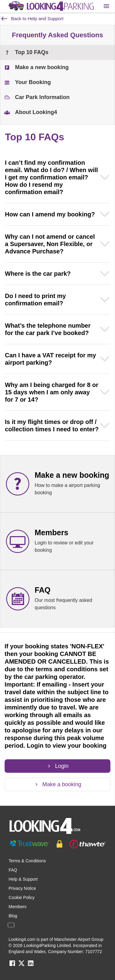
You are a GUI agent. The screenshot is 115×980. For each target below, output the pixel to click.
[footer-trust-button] (57, 844)
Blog (13, 916)
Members (17, 907)
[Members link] (57, 541)
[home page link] (51, 6)
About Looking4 (31, 112)
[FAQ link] (57, 599)
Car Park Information (37, 97)
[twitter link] (21, 965)
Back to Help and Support (32, 18)
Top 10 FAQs (26, 52)
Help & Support (23, 879)
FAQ (13, 870)
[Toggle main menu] (106, 6)
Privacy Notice (22, 888)
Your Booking (27, 82)
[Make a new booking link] (57, 484)
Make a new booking (36, 67)
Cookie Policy (22, 897)
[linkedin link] (31, 965)
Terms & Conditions (27, 861)
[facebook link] (12, 965)
